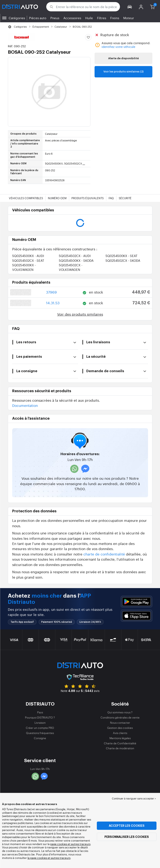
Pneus (55, 18)
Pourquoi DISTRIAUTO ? (40, 717)
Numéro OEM (57, 198)
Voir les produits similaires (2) (123, 72)
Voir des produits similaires (80, 314)
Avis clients (120, 733)
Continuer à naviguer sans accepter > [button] (134, 798)
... (84, 163)
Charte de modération (120, 748)
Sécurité (125, 198)
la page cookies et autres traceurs (49, 858)
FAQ (111, 198)
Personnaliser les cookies (127, 837)
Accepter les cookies (127, 826)
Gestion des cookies (120, 728)
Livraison (40, 723)
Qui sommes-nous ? (120, 712)
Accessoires (72, 18)
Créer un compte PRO (40, 728)
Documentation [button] (25, 405)
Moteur (129, 18)
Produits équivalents (88, 198)
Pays (40, 712)
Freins (115, 18)
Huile (89, 18)
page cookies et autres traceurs (70, 844)
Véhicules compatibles (26, 198)
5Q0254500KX (28, 256)
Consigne (40, 738)
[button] (130, 7)
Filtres (102, 18)
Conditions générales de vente (120, 717)
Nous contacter (120, 723)
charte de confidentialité (104, 554)
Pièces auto (38, 18)
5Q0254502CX (75, 256)
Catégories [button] (17, 18)
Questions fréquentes (40, 733)
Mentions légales (120, 738)
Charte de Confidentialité (120, 743)
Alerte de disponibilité (123, 58)
